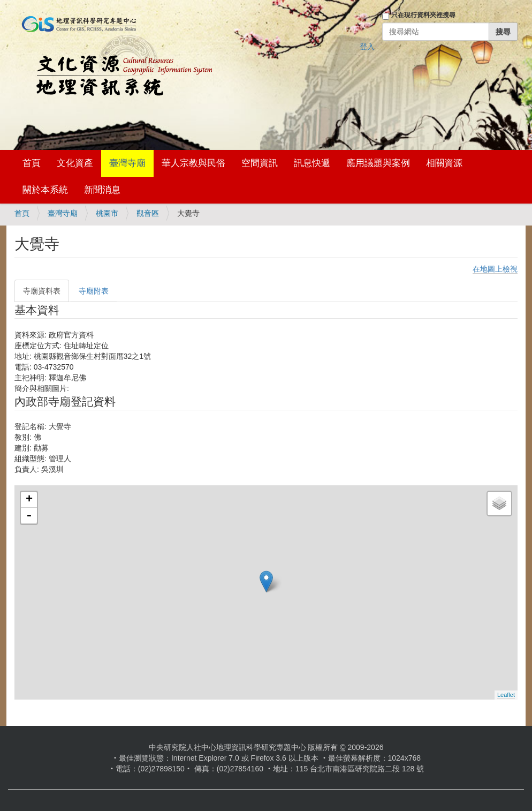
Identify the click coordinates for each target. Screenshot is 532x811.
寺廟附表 (94, 291)
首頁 (32, 163)
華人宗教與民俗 (193, 163)
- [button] (29, 516)
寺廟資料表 (42, 291)
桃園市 (107, 213)
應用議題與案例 (378, 163)
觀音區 (148, 213)
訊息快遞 (312, 163)
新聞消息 (102, 190)
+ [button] (29, 500)
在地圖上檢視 (495, 269)
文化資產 (75, 163)
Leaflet (506, 695)
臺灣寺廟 (127, 163)
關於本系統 (45, 190)
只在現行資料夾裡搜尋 (423, 15)
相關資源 (444, 163)
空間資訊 (260, 163)
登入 (367, 47)
